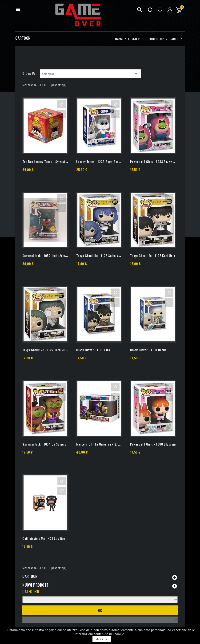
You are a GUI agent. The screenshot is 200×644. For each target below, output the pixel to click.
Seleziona (90, 74)
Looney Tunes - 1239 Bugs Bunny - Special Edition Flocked (117, 161)
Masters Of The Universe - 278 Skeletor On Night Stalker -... (119, 444)
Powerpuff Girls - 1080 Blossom (153, 444)
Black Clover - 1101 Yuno (93, 350)
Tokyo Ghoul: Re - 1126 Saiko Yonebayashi (105, 255)
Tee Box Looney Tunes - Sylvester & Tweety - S (55, 161)
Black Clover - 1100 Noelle (148, 350)
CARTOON (30, 576)
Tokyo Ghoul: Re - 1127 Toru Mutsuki (47, 350)
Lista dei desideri (160, 10)
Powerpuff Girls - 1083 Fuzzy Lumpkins (158, 161)
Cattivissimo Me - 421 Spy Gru (44, 538)
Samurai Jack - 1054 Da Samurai (45, 444)
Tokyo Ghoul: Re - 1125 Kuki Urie (152, 255)
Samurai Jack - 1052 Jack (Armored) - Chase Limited (59, 255)
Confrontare (150, 10)
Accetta (102, 639)
